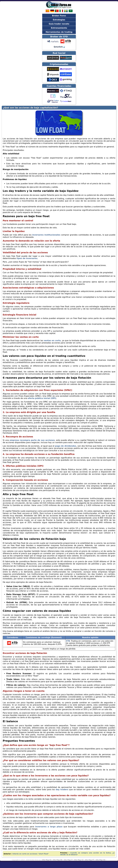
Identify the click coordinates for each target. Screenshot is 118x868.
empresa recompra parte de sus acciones (32, 440)
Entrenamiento (59, 28)
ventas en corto (52, 341)
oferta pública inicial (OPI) (42, 398)
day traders (62, 790)
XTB (68, 641)
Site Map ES (47, 860)
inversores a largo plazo (49, 827)
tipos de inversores (27, 258)
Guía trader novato (59, 24)
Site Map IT (68, 860)
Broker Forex (59, 16)
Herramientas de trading (59, 32)
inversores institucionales (46, 235)
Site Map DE (58, 860)
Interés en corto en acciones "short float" (31, 854)
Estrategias (59, 20)
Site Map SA (100, 860)
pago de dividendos (66, 446)
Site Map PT (90, 860)
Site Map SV (79, 860)
